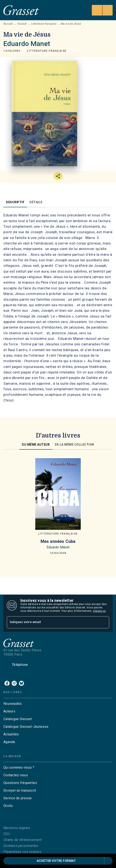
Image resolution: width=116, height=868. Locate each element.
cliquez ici (99, 611)
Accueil (8, 24)
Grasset (22, 24)
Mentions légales (17, 828)
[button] (47, 51)
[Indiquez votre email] (53, 622)
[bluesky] (21, 683)
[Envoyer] (104, 622)
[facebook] (7, 683)
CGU (7, 834)
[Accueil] (21, 10)
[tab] (15, 202)
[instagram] (14, 683)
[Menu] (102, 10)
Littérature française (44, 24)
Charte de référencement (23, 840)
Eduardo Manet (27, 44)
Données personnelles (21, 846)
